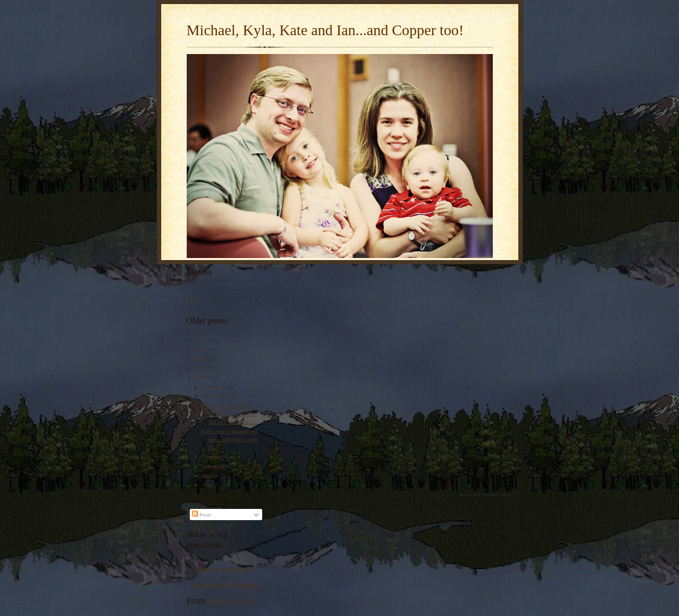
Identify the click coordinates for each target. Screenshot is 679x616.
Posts (202, 515)
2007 (202, 377)
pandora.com (229, 600)
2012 (202, 330)
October (212, 456)
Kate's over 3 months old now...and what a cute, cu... (230, 439)
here (192, 297)
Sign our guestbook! (225, 569)
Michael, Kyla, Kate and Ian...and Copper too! (325, 30)
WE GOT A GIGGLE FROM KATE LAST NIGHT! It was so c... (229, 414)
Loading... (198, 554)
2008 (202, 368)
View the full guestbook (225, 585)
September (215, 466)
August (211, 475)
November (215, 396)
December (215, 387)
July (207, 484)
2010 (202, 349)
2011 (202, 340)
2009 (202, 359)
